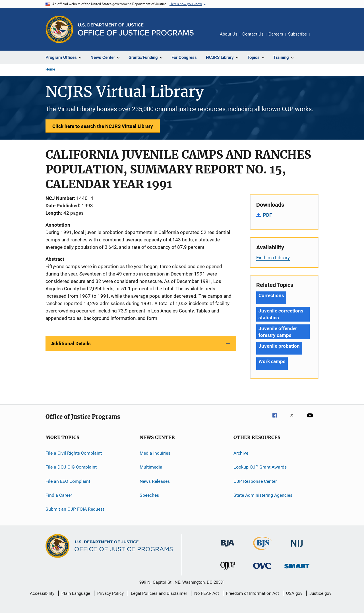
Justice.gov (320, 593)
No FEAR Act (207, 593)
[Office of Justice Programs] (59, 29)
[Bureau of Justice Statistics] (262, 551)
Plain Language (76, 593)
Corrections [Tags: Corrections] (271, 295)
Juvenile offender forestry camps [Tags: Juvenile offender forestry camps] (278, 332)
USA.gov (294, 593)
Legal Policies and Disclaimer (159, 593)
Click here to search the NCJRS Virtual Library (103, 126)
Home (50, 69)
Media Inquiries (155, 453)
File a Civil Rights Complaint (74, 453)
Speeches (149, 495)
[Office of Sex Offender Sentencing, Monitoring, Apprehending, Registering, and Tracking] (297, 569)
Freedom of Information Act (253, 593)
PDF (267, 215)
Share (318, 38)
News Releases (155, 481)
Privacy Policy (110, 593)
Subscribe (297, 34)
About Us (229, 34)
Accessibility (42, 593)
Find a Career (59, 495)
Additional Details (71, 343)
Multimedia (151, 467)
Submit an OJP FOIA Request (75, 509)
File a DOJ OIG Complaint (71, 467)
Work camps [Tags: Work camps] (272, 361)
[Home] (136, 29)
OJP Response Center (255, 481)
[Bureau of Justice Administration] (228, 548)
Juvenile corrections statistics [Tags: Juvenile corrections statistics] (281, 314)
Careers (276, 34)
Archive (241, 453)
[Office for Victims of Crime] (262, 570)
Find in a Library (273, 258)
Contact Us (253, 34)
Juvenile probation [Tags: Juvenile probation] (279, 346)
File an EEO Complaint (68, 481)
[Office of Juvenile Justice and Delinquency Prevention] (228, 571)
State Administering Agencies (263, 495)
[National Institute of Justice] (297, 548)
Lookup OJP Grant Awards (260, 467)
